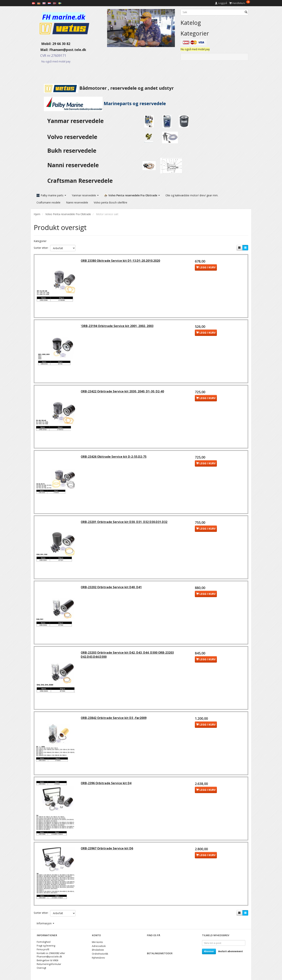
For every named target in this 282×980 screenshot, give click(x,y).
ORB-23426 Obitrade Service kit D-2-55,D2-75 (114, 457)
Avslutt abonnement (231, 951)
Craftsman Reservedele (80, 181)
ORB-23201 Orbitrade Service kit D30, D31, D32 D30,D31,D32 (125, 523)
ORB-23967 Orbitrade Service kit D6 (107, 851)
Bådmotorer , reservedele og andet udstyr (104, 88)
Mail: (42, 50)
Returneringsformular (49, 964)
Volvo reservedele (74, 137)
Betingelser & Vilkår (48, 960)
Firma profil (43, 949)
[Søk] (246, 12)
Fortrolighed (44, 942)
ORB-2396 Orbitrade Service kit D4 (107, 785)
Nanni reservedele (74, 165)
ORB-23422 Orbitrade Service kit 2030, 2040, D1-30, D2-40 (123, 392)
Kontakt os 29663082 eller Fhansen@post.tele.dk (51, 955)
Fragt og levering (46, 946)
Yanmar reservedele (75, 121)
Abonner (209, 951)
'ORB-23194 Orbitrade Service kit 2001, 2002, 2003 (118, 326)
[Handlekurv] (240, 3)
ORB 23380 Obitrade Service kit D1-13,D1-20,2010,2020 (121, 261)
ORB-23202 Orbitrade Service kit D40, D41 (112, 588)
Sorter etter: (41, 247)
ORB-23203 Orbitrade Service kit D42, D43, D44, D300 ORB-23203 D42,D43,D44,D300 (128, 656)
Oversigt (41, 968)
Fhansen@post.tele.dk (68, 50)
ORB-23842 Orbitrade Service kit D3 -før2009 (114, 719)
